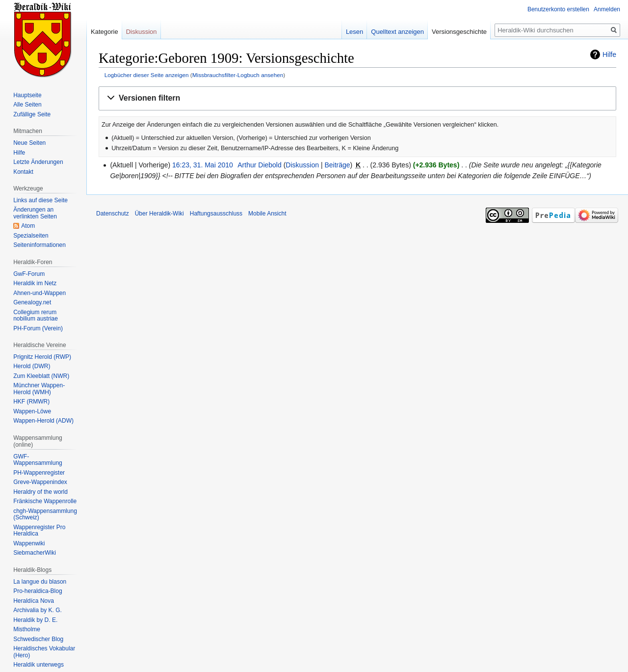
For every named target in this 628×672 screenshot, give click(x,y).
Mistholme (27, 629)
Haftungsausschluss (216, 214)
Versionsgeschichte (459, 32)
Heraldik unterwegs (39, 665)
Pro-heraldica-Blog (38, 591)
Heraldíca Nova (34, 601)
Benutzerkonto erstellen (558, 9)
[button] (357, 98)
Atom (28, 226)
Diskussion (302, 165)
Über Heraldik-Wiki (159, 214)
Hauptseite (27, 95)
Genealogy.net (32, 302)
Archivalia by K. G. (38, 610)
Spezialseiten (31, 236)
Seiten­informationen (39, 245)
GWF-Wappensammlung (38, 460)
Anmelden (607, 9)
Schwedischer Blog (38, 639)
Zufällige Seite (32, 114)
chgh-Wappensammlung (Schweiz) (45, 514)
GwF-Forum (29, 274)
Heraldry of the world (40, 492)
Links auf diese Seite (40, 200)
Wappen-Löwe (32, 411)
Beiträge (337, 165)
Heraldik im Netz (35, 283)
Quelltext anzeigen (397, 32)
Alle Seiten (27, 105)
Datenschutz (113, 214)
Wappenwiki (29, 543)
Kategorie (105, 32)
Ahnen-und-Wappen (39, 293)
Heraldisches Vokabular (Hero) (44, 652)
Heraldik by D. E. (35, 620)
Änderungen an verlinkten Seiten (35, 213)
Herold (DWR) (32, 366)
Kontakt (23, 172)
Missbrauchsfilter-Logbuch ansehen (238, 75)
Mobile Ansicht (267, 214)
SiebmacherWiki (35, 553)
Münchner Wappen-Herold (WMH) (39, 389)
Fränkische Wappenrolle (45, 501)
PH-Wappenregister (39, 473)
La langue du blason (40, 582)
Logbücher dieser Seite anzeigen (147, 75)
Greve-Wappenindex (40, 482)
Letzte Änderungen (38, 162)
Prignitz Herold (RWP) (42, 357)
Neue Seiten (29, 143)
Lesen (354, 32)
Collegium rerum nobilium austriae (36, 316)
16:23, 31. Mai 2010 (203, 165)
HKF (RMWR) (31, 402)
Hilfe (609, 54)
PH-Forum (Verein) (38, 328)
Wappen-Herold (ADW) (43, 421)
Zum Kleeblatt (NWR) (41, 376)
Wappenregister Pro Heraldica (39, 531)
